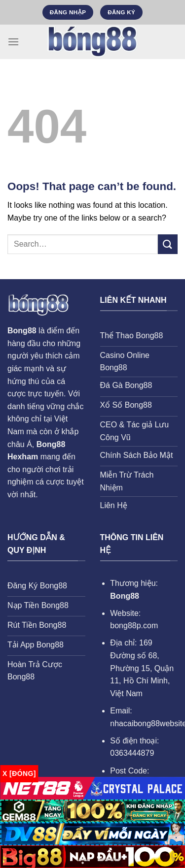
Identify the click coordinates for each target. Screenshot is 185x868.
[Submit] (168, 244)
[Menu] (13, 42)
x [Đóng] (19, 773)
